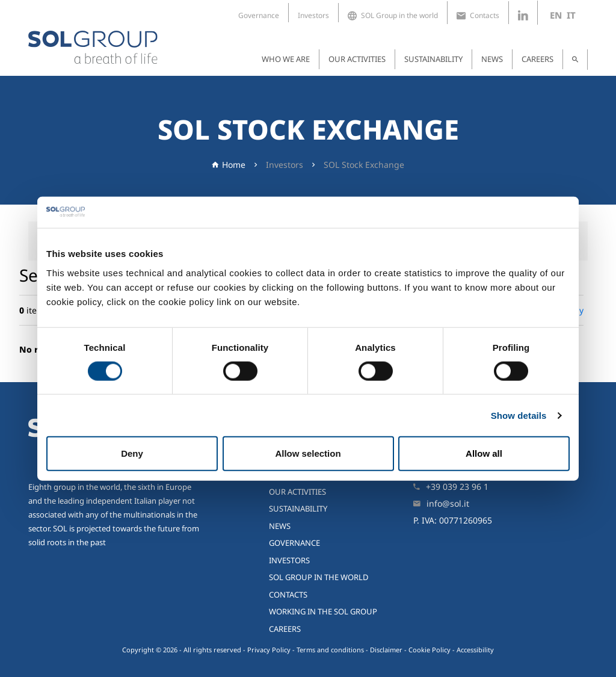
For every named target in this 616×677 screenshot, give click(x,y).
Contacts (478, 16)
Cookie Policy (430, 650)
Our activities (357, 59)
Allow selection (308, 453)
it (571, 15)
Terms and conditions (330, 650)
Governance (259, 15)
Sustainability (433, 59)
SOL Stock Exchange (364, 165)
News (492, 59)
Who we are (286, 59)
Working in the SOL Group (323, 611)
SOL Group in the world (393, 16)
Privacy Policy (269, 650)
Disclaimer (386, 650)
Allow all (484, 453)
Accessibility (475, 650)
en (556, 15)
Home (234, 165)
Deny (132, 453)
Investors (313, 15)
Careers (537, 59)
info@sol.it (448, 503)
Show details (519, 415)
